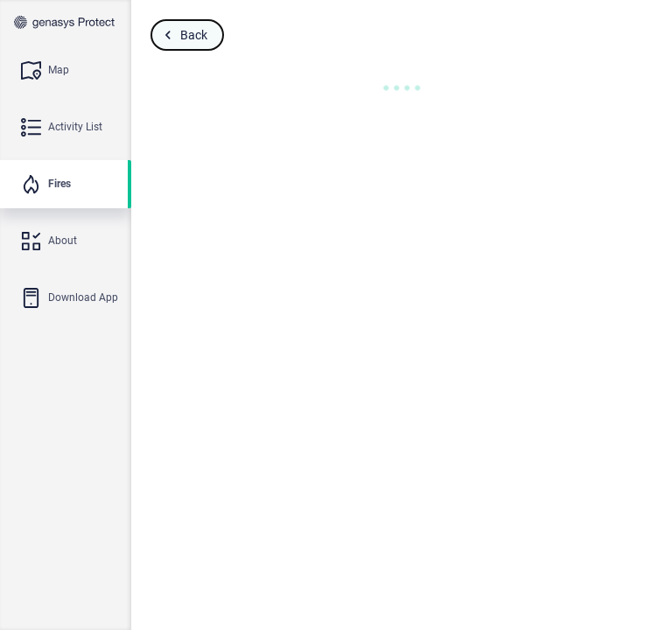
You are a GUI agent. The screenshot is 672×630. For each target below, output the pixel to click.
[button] (402, 88)
